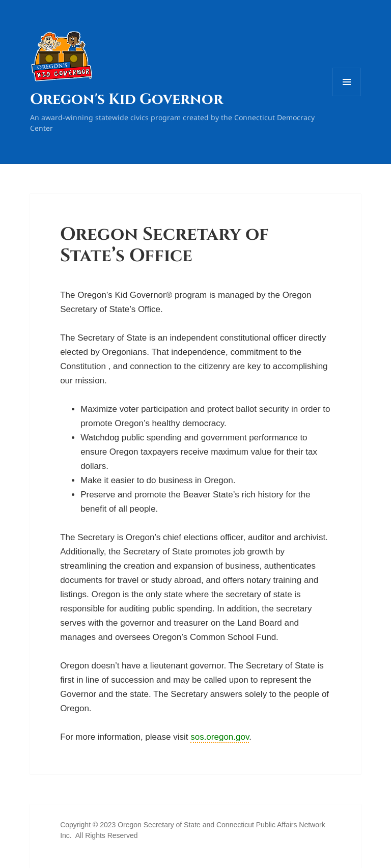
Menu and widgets (347, 96)
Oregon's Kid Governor (127, 100)
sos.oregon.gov (220, 737)
